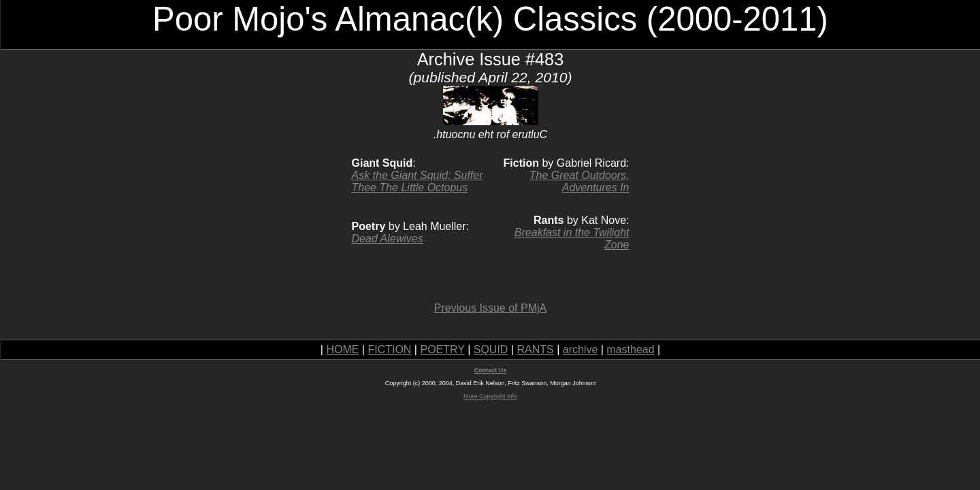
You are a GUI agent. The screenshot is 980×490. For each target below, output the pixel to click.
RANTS (535, 349)
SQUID (491, 349)
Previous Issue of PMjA (490, 308)
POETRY (442, 349)
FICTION (389, 349)
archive (581, 349)
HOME (342, 349)
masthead (630, 349)
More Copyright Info (490, 396)
